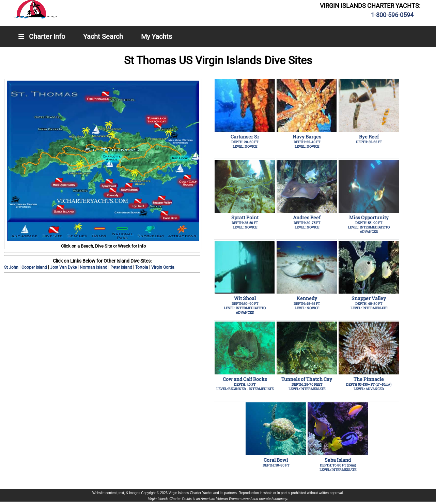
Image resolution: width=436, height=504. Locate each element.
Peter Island (122, 267)
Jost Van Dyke (64, 267)
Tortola (142, 267)
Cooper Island (35, 267)
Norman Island (94, 267)
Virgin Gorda (163, 267)
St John (12, 267)
